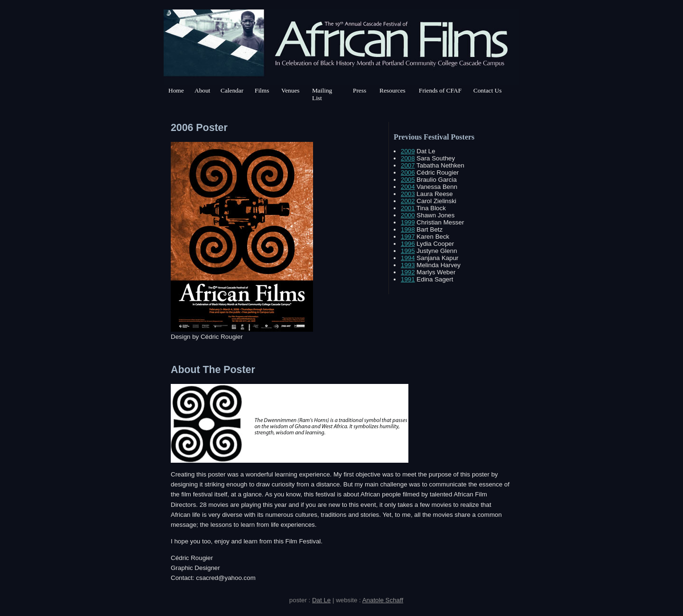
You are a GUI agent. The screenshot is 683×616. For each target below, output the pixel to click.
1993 (408, 265)
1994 (408, 258)
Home (176, 90)
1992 (408, 272)
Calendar (232, 90)
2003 (408, 194)
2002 (408, 201)
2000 (408, 215)
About (202, 90)
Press (360, 90)
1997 (408, 237)
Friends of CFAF (440, 90)
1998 (408, 229)
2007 (408, 165)
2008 (408, 158)
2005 (408, 180)
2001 (408, 208)
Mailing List (322, 94)
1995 (408, 251)
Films (262, 90)
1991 (408, 279)
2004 (408, 187)
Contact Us (488, 90)
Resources (392, 90)
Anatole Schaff (383, 600)
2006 (408, 173)
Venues (291, 90)
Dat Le (321, 600)
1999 (408, 222)
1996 (408, 244)
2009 (408, 151)
